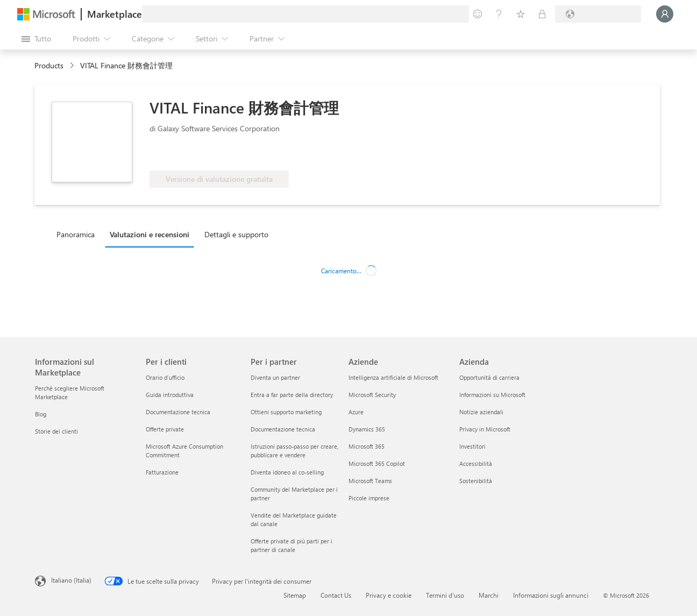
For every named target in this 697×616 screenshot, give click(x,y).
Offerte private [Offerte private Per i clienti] (165, 429)
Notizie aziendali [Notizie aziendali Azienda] (481, 412)
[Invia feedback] (478, 14)
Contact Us (336, 595)
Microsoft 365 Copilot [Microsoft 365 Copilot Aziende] (377, 463)
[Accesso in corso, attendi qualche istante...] (665, 14)
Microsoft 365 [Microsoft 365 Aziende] (367, 446)
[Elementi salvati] (521, 14)
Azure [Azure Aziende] (356, 412)
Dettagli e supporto (236, 234)
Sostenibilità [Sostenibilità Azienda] (476, 481)
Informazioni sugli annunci (551, 595)
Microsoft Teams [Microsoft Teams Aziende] (370, 481)
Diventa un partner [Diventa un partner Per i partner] (275, 377)
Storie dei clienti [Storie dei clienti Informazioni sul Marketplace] (56, 431)
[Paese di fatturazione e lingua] (598, 14)
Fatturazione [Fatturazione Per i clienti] (162, 472)
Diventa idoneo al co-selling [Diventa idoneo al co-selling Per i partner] (287, 472)
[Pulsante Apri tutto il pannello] (36, 39)
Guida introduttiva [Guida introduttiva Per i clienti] (170, 395)
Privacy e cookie (389, 595)
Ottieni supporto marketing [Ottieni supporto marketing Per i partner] (286, 412)
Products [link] (49, 65)
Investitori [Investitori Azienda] (472, 446)
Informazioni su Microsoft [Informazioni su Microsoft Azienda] (492, 395)
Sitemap (295, 595)
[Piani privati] (542, 14)
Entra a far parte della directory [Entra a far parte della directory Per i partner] (292, 395)
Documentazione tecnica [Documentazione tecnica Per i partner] (283, 429)
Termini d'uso (445, 595)
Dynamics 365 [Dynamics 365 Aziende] (367, 429)
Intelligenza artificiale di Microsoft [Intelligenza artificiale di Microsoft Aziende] (393, 377)
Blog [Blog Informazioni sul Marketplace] (41, 414)
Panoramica (76, 234)
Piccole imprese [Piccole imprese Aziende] (369, 498)
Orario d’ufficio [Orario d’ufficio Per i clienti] (165, 377)
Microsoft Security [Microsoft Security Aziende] (372, 395)
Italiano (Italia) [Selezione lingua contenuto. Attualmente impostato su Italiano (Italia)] (71, 580)
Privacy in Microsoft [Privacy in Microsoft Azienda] (485, 429)
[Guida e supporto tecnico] (499, 14)
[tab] (78, 234)
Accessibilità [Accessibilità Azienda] (476, 463)
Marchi (489, 595)
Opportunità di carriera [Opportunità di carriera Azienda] (489, 377)
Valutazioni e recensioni (150, 234)
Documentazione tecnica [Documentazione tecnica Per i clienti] (178, 412)
